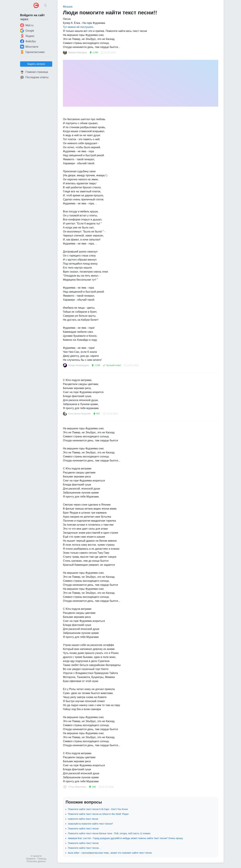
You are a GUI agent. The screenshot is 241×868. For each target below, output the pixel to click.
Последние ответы (34, 77)
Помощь (42, 859)
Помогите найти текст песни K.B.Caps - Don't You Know (98, 809)
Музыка (68, 7)
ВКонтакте (29, 47)
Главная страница (34, 72)
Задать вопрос (36, 64)
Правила (31, 859)
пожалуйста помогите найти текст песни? (90, 824)
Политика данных (36, 861)
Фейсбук (28, 41)
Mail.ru (27, 25)
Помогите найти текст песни (83, 829)
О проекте (36, 856)
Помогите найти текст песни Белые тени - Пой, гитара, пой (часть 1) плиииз (109, 833)
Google (27, 31)
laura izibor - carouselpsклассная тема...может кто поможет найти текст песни (110, 853)
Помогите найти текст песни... (84, 848)
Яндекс (27, 36)
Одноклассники (32, 52)
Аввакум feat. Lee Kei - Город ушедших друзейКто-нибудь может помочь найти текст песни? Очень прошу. (126, 838)
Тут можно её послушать (78, 27)
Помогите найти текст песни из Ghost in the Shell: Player (98, 814)
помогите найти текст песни (83, 819)
